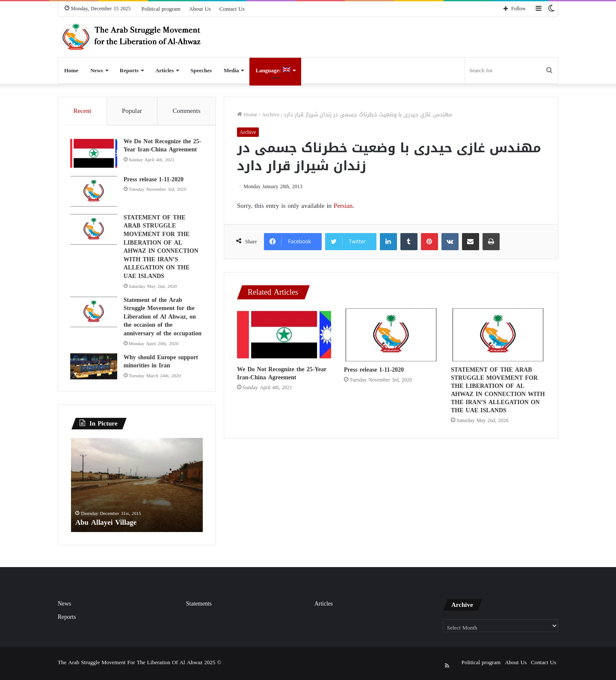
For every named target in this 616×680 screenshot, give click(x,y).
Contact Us (232, 9)
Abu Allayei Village (108, 524)
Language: (273, 70)
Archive (270, 114)
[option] (137, 487)
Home (71, 70)
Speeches (201, 70)
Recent (82, 111)
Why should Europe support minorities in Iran (162, 362)
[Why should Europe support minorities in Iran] (95, 367)
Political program (161, 9)
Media (231, 70)
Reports (129, 70)
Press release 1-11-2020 (374, 370)
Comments (187, 111)
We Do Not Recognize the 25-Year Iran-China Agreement (282, 373)
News (97, 70)
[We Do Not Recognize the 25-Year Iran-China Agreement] (284, 335)
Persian (343, 206)
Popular (132, 111)
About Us (200, 9)
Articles (164, 70)
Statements (199, 606)
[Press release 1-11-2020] (391, 335)
